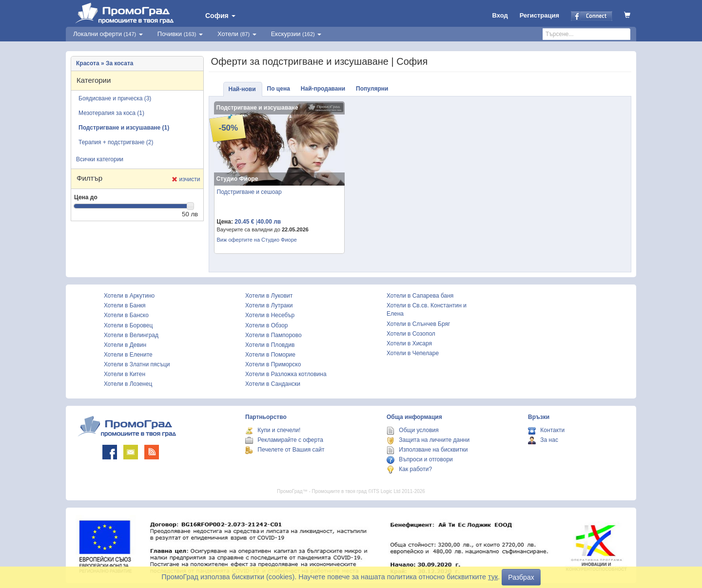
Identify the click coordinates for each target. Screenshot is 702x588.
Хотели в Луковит (269, 296)
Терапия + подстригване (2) (116, 142)
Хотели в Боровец (128, 325)
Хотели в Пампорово (273, 335)
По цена (279, 89)
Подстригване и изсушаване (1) (124, 128)
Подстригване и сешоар (249, 192)
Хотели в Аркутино (129, 296)
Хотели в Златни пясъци (137, 364)
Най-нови (242, 89)
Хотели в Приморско (273, 364)
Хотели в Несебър (270, 315)
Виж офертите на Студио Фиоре (257, 240)
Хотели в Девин (125, 345)
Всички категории (100, 159)
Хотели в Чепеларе (413, 353)
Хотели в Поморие (270, 355)
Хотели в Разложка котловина (286, 374)
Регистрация (539, 15)
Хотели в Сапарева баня (420, 296)
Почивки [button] (180, 34)
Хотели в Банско (126, 315)
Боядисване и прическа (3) (115, 98)
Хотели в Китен (125, 374)
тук (493, 577)
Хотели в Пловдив (270, 345)
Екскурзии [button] (296, 34)
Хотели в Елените (128, 355)
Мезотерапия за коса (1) (111, 113)
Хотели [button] (237, 34)
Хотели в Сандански (273, 384)
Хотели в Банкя (125, 305)
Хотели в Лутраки (269, 305)
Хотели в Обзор (266, 325)
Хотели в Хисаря (409, 343)
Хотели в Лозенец (128, 384)
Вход (500, 15)
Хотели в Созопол (411, 334)
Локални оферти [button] (108, 34)
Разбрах (521, 577)
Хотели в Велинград (131, 335)
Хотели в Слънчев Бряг (418, 324)
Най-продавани (323, 89)
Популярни (372, 89)
